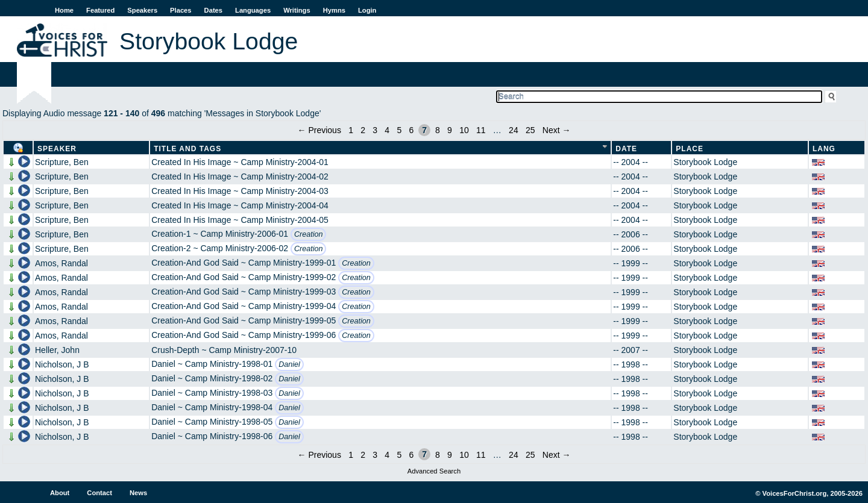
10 (464, 130)
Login (367, 10)
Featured (100, 10)
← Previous (319, 130)
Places (181, 10)
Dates (213, 10)
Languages (253, 10)
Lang (824, 149)
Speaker (57, 149)
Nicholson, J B (62, 364)
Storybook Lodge (705, 162)
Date (626, 149)
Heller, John (57, 350)
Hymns (334, 10)
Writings (297, 10)
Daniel (289, 364)
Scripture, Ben (62, 162)
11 (481, 130)
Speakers (142, 10)
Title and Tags (187, 149)
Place (690, 149)
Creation (309, 234)
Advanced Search (434, 471)
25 (530, 130)
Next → (557, 130)
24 (514, 130)
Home (64, 10)
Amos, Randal (61, 263)
